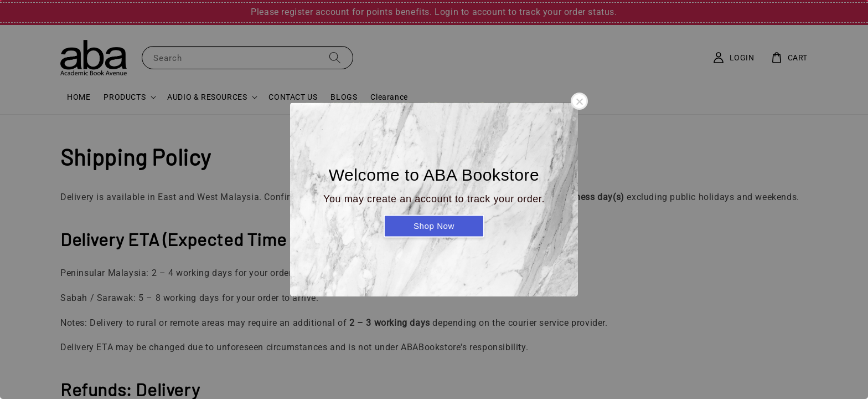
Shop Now (434, 226)
